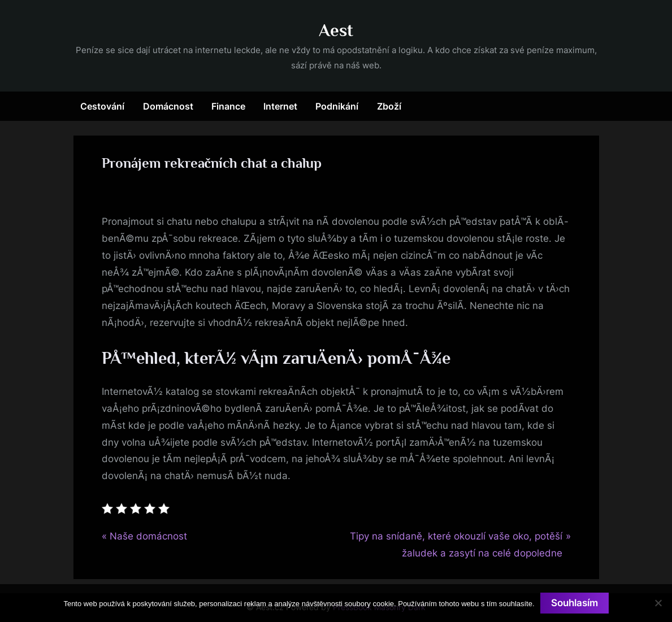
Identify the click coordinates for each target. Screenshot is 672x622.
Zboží (389, 106)
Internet (280, 106)
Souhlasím (575, 603)
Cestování (102, 106)
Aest (336, 30)
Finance (228, 106)
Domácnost (168, 106)
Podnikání (337, 106)
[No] (658, 603)
